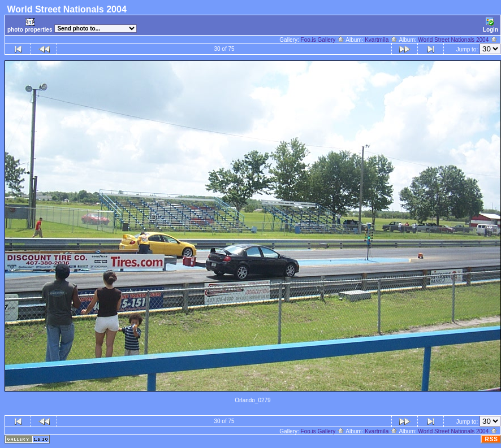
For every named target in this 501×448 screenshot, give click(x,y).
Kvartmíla (381, 40)
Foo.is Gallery (323, 40)
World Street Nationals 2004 (458, 40)
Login (491, 25)
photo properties (30, 25)
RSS (491, 439)
